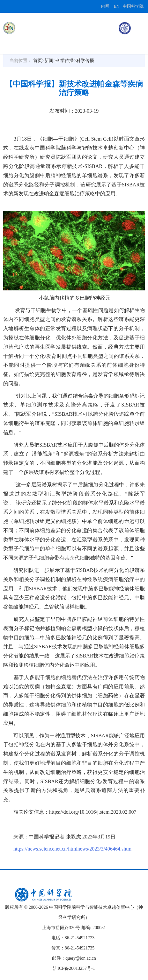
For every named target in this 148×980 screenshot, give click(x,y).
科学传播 (65, 61)
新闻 (49, 61)
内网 (105, 6)
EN (117, 6)
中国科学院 (133, 6)
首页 (38, 61)
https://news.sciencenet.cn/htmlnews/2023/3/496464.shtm (72, 849)
